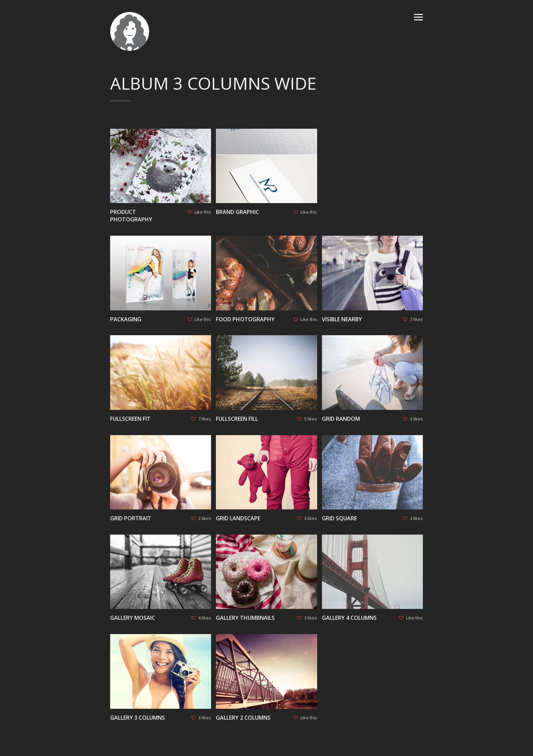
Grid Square (339, 518)
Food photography (245, 319)
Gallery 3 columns (137, 718)
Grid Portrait (131, 518)
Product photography (131, 216)
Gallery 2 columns (243, 718)
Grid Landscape (238, 518)
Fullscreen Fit (130, 419)
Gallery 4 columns (349, 618)
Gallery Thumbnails (245, 618)
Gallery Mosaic (133, 618)
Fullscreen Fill (237, 419)
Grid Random (341, 419)
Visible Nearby (342, 319)
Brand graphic (237, 212)
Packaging (126, 319)
